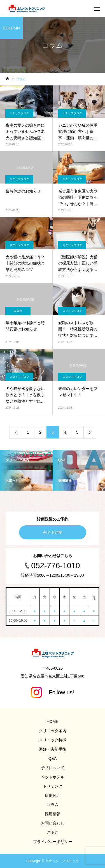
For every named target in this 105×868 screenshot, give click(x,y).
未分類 (18, 311)
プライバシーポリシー (53, 842)
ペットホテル (53, 777)
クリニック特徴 (53, 740)
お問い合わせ (53, 823)
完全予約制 (53, 532)
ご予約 (53, 832)
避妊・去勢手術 (53, 749)
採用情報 (53, 814)
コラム (53, 805)
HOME (53, 721)
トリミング (53, 786)
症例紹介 (53, 795)
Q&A (53, 758)
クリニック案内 (53, 731)
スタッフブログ (19, 113)
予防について (53, 768)
